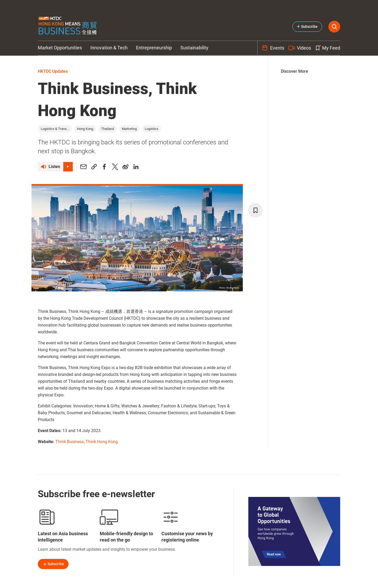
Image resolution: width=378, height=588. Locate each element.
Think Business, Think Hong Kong (87, 442)
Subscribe (53, 564)
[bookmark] (255, 210)
